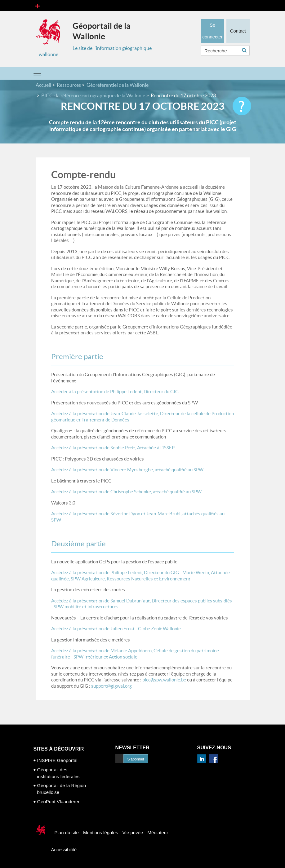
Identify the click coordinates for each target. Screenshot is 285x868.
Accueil (43, 85)
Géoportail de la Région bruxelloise (62, 789)
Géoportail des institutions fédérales (58, 773)
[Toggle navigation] (37, 6)
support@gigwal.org (111, 686)
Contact (238, 29)
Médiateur (158, 833)
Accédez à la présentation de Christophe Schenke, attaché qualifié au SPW (126, 492)
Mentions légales (101, 833)
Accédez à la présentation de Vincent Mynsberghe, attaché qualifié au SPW (127, 470)
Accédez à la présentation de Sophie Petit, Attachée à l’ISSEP (113, 448)
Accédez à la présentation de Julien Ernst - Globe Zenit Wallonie (116, 629)
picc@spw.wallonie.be (164, 680)
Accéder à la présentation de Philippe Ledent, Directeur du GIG (115, 392)
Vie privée (133, 833)
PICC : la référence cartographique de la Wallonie (93, 95)
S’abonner (136, 759)
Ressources (69, 85)
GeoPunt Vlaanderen (59, 802)
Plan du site (67, 833)
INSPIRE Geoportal (57, 760)
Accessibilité (64, 850)
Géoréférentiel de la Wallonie (118, 85)
